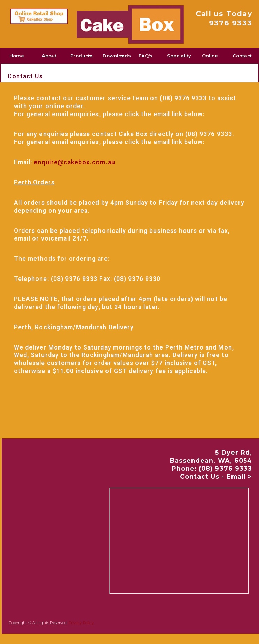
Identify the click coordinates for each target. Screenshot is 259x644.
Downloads (116, 56)
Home (17, 56)
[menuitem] (17, 56)
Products (81, 56)
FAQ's (146, 56)
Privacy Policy (81, 623)
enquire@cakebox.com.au (74, 162)
